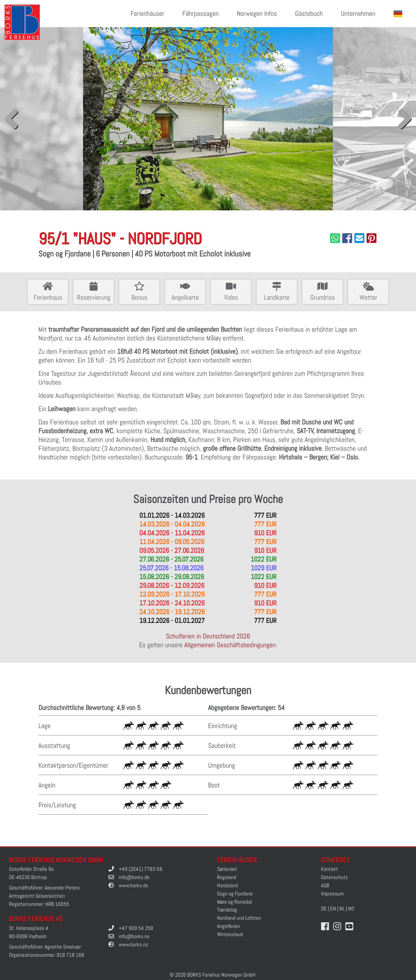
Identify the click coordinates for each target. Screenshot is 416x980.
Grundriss (322, 291)
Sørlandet (227, 869)
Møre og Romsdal (235, 902)
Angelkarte (185, 291)
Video (231, 291)
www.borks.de (133, 885)
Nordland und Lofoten (239, 918)
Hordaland (227, 885)
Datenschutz (334, 877)
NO (351, 909)
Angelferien (228, 926)
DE (324, 909)
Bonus (139, 291)
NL (342, 909)
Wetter (368, 291)
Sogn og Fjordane (235, 894)
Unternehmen (358, 13)
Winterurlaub (230, 934)
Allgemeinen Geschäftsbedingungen (230, 645)
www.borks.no (133, 945)
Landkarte (277, 291)
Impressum (332, 894)
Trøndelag (227, 910)
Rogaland (227, 877)
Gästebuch (309, 13)
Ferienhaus (48, 291)
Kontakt (330, 869)
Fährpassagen (201, 13)
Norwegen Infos (257, 13)
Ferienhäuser (147, 13)
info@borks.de (134, 877)
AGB (325, 885)
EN (333, 909)
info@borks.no (134, 936)
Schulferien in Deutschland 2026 (208, 636)
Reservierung (94, 291)
